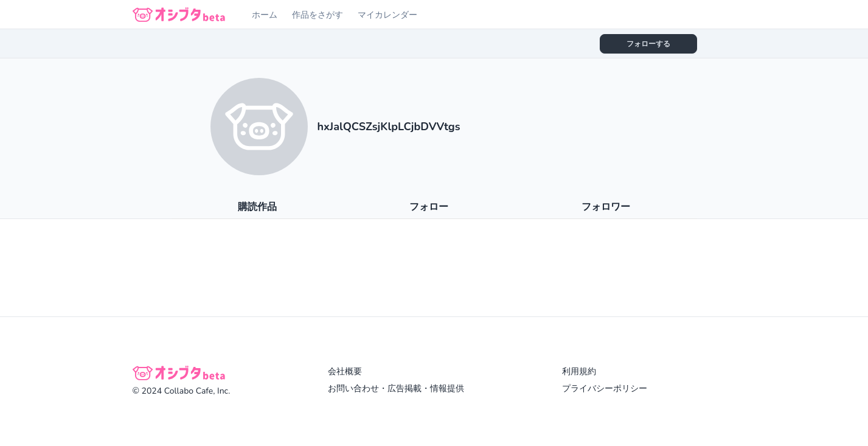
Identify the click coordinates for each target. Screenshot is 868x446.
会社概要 (345, 371)
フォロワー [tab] (606, 207)
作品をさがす (318, 15)
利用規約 (579, 371)
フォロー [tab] (429, 207)
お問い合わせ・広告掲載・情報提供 (396, 389)
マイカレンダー (387, 15)
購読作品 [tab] (257, 207)
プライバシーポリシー (605, 389)
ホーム (265, 15)
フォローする (648, 44)
